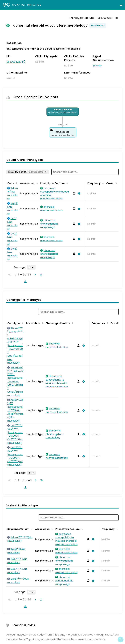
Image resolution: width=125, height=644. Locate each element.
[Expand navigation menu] (121, 5)
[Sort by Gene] (16, 183)
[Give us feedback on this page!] (121, 640)
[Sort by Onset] (116, 183)
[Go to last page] (40, 275)
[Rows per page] (31, 267)
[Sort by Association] (36, 183)
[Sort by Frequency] (102, 183)
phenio (97, 66)
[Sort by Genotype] (22, 323)
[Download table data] (25, 282)
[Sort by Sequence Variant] (31, 529)
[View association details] (79, 193)
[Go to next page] (34, 275)
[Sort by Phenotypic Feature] (67, 183)
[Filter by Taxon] (28, 172)
